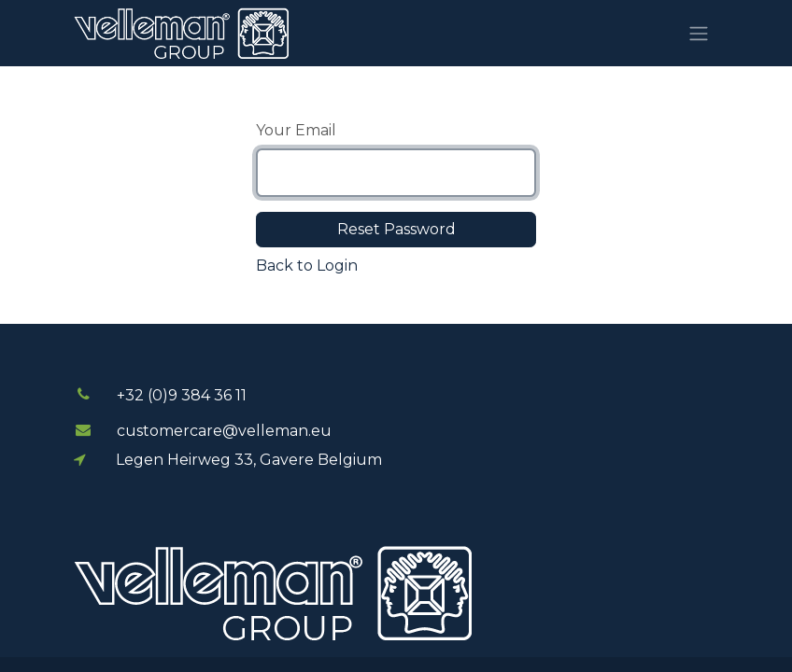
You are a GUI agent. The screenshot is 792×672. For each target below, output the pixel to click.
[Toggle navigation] (699, 33)
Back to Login (307, 266)
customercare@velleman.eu (224, 431)
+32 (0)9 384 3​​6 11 (182, 395)
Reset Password (396, 229)
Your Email (296, 130)
